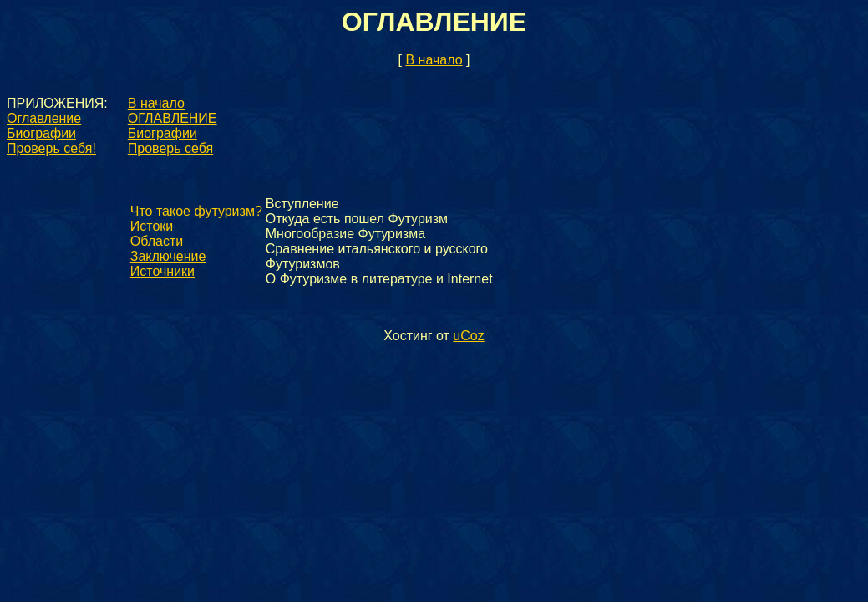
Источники (162, 271)
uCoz (468, 336)
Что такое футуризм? (196, 211)
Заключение (168, 256)
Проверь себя (170, 148)
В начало (434, 60)
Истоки (152, 226)
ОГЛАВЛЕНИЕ (173, 118)
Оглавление (44, 118)
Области (157, 241)
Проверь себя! (51, 148)
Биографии (41, 133)
